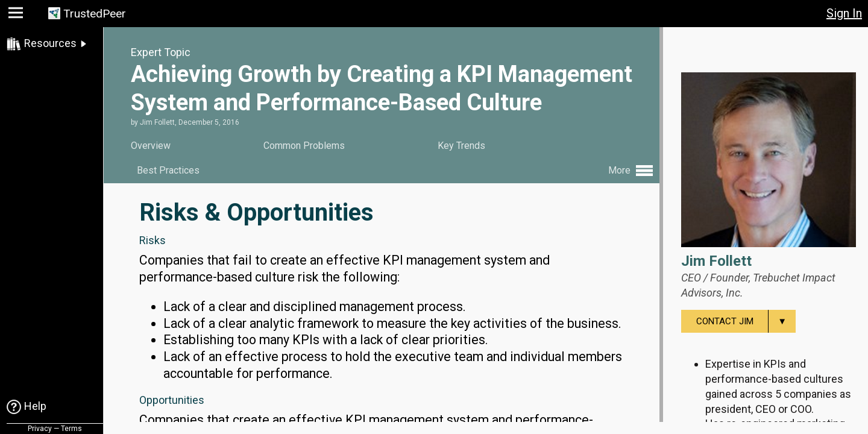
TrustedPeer (95, 14)
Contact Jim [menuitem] (746, 321)
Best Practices (168, 170)
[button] (17, 15)
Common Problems (304, 146)
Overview (151, 146)
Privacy (40, 429)
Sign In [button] (844, 13)
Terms (71, 429)
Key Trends (461, 146)
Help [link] (35, 406)
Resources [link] (50, 43)
